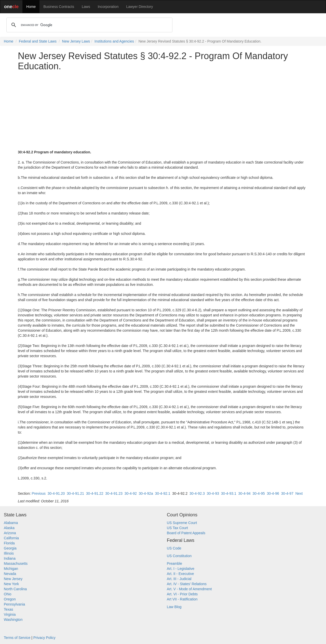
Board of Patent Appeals (186, 533)
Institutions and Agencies (114, 41)
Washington (13, 620)
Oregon (10, 599)
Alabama (11, 523)
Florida (9, 543)
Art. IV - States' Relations (187, 584)
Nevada (10, 574)
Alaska (9, 528)
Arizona (10, 533)
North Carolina (15, 589)
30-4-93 (213, 493)
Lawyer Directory (139, 7)
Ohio (8, 594)
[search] (89, 25)
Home (31, 7)
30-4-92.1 (163, 493)
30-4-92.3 (197, 493)
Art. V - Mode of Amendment (189, 589)
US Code (174, 548)
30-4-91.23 (114, 493)
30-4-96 (273, 493)
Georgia (10, 548)
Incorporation (108, 7)
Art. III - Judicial (179, 579)
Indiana (10, 558)
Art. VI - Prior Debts (182, 594)
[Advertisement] (163, 110)
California (11, 538)
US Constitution (179, 556)
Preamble (174, 563)
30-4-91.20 (56, 493)
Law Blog (174, 607)
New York (11, 584)
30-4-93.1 (229, 493)
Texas (9, 609)
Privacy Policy (44, 638)
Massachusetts (16, 563)
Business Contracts (59, 7)
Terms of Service (17, 638)
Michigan (11, 569)
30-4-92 (131, 493)
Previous (38, 493)
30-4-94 (244, 493)
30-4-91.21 (75, 493)
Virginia (10, 614)
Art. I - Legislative (181, 569)
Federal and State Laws (38, 41)
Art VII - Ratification (182, 599)
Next (299, 493)
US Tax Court (177, 528)
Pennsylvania (14, 604)
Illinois (9, 553)
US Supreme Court (182, 523)
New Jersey (13, 579)
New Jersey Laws (76, 41)
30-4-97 (287, 493)
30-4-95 (259, 493)
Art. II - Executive (180, 574)
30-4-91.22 (95, 493)
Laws (86, 7)
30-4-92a (146, 493)
